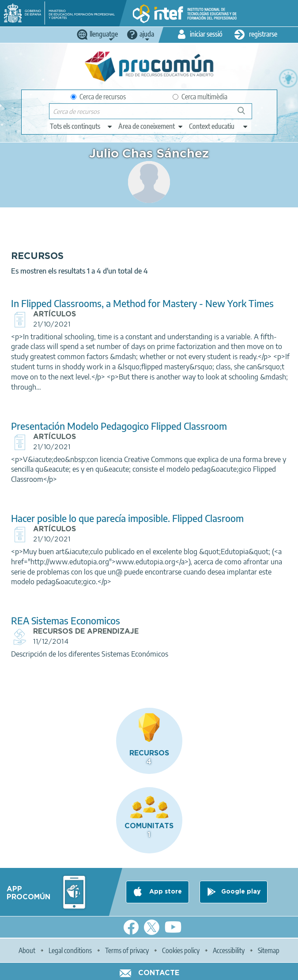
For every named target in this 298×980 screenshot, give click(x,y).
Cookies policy (181, 950)
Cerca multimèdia (200, 97)
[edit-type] (81, 126)
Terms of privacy (127, 950)
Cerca (245, 114)
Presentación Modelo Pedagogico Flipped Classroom (119, 426)
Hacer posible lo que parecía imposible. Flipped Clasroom (127, 518)
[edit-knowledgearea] (151, 126)
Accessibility (229, 950)
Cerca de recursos (98, 97)
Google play (241, 892)
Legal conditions (70, 950)
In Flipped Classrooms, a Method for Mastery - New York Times (142, 303)
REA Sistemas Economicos (66, 621)
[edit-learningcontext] (219, 126)
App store (165, 892)
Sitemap (269, 950)
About (27, 950)
